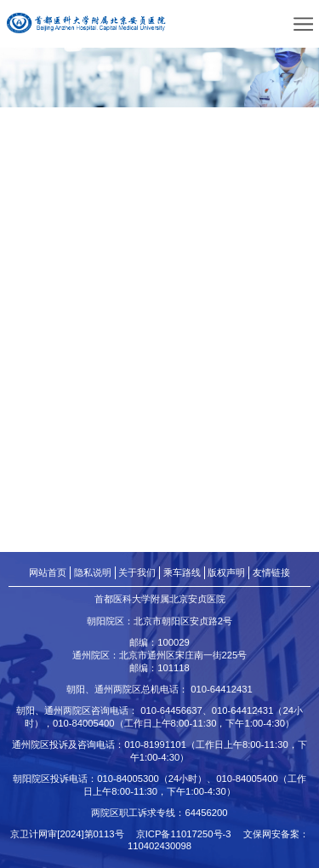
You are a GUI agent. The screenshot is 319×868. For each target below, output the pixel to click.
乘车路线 (182, 572)
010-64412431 (222, 689)
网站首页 (48, 572)
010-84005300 (128, 779)
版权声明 (226, 572)
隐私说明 (93, 572)
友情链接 (271, 572)
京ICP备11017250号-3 (188, 834)
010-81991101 (155, 744)
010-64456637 (171, 710)
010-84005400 (84, 723)
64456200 (206, 813)
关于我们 (137, 572)
